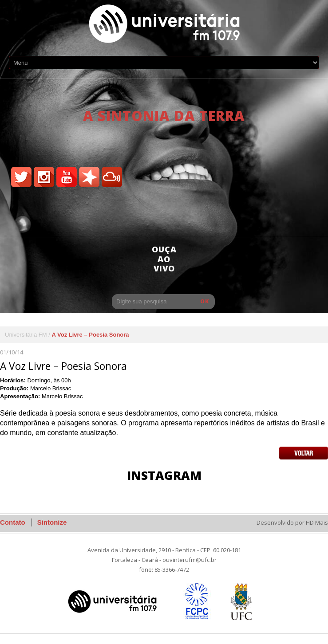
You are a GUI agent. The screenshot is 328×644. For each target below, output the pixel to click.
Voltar (304, 453)
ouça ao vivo (164, 259)
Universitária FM (26, 335)
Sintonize (52, 522)
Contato (13, 522)
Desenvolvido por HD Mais (292, 522)
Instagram (164, 475)
